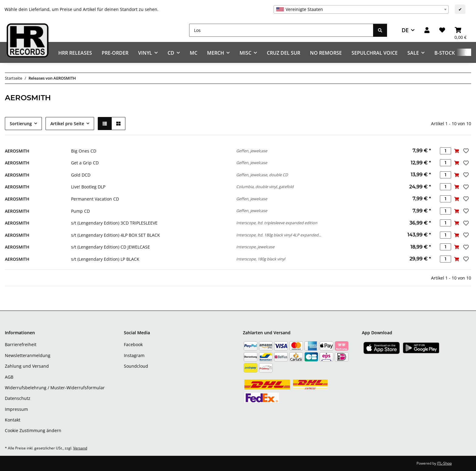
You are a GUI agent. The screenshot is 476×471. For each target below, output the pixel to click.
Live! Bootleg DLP (88, 187)
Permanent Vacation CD (95, 199)
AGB (9, 377)
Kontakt (13, 420)
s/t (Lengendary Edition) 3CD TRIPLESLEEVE (114, 223)
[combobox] (361, 9)
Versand (80, 448)
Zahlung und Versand (27, 366)
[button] (427, 30)
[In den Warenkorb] (457, 151)
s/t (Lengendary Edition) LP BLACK (105, 259)
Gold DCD (81, 175)
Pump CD (80, 211)
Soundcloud (136, 366)
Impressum (16, 409)
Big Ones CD (84, 151)
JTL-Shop (444, 463)
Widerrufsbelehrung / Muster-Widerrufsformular (55, 388)
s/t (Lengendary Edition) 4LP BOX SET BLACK (116, 235)
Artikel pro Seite (67, 124)
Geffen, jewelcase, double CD (262, 175)
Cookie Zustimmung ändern (33, 430)
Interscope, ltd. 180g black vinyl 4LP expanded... (279, 235)
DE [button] (405, 30)
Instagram (134, 355)
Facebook (133, 344)
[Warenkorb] (461, 30)
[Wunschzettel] (442, 30)
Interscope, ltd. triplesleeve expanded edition (277, 223)
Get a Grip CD (85, 163)
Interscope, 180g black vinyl (261, 259)
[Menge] (445, 151)
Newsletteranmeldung (28, 355)
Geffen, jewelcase (252, 151)
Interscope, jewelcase (255, 247)
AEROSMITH (17, 151)
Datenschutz (18, 398)
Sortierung (21, 124)
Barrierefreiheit (21, 344)
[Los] (281, 30)
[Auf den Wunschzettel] (465, 151)
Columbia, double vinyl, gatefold (265, 187)
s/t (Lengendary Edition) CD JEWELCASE (110, 247)
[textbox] (361, 9)
